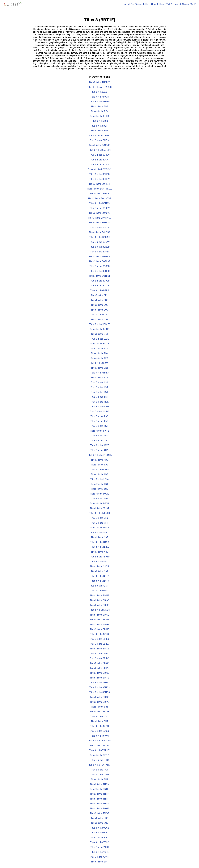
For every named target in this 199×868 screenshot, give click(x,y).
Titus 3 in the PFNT (99, 591)
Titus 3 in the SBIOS (99, 663)
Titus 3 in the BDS (100, 106)
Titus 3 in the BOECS (99, 165)
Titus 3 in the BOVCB (100, 281)
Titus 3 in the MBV (99, 499)
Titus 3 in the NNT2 (99, 576)
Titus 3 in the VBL (100, 837)
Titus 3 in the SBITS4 (100, 692)
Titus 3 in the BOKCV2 (99, 213)
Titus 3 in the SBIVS (100, 702)
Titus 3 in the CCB (99, 305)
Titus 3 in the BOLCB (100, 227)
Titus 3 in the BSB (99, 300)
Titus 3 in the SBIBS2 (99, 610)
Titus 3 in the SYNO (100, 736)
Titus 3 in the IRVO (99, 416)
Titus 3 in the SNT (99, 721)
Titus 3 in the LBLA (99, 479)
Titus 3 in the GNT (99, 368)
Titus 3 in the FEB (99, 358)
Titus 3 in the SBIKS (100, 649)
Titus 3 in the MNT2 (100, 528)
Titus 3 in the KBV (99, 460)
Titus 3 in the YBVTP (100, 857)
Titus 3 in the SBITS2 (100, 683)
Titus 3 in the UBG (99, 818)
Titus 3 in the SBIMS (100, 658)
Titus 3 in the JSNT (100, 445)
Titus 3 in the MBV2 (100, 503)
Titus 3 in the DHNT (99, 329)
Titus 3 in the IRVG (100, 392)
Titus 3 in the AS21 (99, 92)
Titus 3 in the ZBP (100, 862)
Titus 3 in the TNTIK (99, 784)
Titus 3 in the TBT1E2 (100, 750)
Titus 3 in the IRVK (100, 402)
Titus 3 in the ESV (100, 349)
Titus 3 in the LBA (100, 474)
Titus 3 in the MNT (99, 523)
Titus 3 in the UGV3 (100, 833)
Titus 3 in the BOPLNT (100, 261)
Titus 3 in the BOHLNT (100, 184)
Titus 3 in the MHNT (100, 508)
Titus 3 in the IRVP (99, 421)
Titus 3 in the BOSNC (99, 271)
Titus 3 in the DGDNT (99, 324)
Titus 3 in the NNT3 (99, 581)
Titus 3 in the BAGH (100, 97)
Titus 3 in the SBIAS (100, 600)
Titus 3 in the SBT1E (100, 712)
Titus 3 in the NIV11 (99, 566)
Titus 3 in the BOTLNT (100, 276)
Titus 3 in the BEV (100, 111)
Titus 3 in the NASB (100, 542)
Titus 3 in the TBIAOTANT (100, 741)
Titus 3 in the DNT (100, 334)
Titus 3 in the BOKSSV (100, 223)
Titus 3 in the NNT (100, 571)
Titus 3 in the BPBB (100, 290)
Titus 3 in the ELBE (100, 339)
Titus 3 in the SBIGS (100, 624)
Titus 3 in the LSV (100, 489)
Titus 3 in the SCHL (99, 716)
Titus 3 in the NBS (100, 552)
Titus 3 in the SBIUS (100, 697)
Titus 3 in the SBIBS (100, 605)
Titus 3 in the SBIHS (99, 629)
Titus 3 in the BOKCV (100, 208)
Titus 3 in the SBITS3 (100, 687)
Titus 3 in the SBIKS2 (99, 654)
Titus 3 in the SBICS (100, 615)
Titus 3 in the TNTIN (100, 794)
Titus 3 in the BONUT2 (99, 257)
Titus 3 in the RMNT (99, 595)
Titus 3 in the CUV (99, 310)
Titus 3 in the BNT (99, 131)
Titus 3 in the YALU (100, 847)
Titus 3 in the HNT (100, 378)
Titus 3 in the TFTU (100, 760)
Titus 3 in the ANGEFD (99, 82)
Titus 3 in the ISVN (99, 441)
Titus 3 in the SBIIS (99, 634)
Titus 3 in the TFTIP (100, 755)
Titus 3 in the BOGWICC (99, 169)
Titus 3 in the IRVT (99, 426)
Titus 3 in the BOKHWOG (100, 218)
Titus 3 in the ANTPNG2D (99, 87)
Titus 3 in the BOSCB (100, 266)
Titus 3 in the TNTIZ (99, 804)
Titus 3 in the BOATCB (100, 145)
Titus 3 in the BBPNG (99, 102)
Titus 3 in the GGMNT (99, 363)
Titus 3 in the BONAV (100, 242)
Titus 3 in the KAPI (99, 450)
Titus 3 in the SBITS (99, 678)
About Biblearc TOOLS (162, 4)
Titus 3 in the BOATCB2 (99, 150)
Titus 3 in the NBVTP (100, 557)
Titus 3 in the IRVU (100, 436)
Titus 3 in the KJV (100, 465)
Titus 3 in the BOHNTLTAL (99, 189)
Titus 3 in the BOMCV (100, 237)
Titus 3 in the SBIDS (99, 620)
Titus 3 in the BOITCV (100, 203)
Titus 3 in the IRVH (99, 397)
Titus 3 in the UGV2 (100, 828)
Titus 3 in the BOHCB (99, 174)
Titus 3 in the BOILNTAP (100, 198)
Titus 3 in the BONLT (99, 252)
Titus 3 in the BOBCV (100, 155)
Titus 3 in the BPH (99, 295)
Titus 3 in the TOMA (99, 808)
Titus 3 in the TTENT (100, 813)
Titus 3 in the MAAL (100, 494)
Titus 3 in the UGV (99, 823)
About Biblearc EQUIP (186, 4)
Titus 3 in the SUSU (99, 726)
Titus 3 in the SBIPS (99, 668)
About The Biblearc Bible (136, 4)
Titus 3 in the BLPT (100, 126)
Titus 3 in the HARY (99, 373)
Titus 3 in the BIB (100, 121)
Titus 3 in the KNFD (100, 470)
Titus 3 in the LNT (100, 484)
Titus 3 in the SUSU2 (100, 731)
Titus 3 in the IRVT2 (100, 431)
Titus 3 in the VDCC (100, 842)
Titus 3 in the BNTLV (99, 140)
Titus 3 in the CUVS (99, 315)
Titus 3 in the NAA (100, 537)
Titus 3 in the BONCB (99, 247)
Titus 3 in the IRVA (99, 382)
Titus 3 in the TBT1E (99, 746)
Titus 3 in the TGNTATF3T (100, 765)
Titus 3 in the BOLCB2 (99, 232)
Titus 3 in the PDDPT (100, 586)
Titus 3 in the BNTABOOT (99, 135)
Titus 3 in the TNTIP (100, 799)
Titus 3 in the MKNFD (100, 513)
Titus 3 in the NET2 (99, 562)
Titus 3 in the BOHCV (99, 179)
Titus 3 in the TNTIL (100, 789)
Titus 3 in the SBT (100, 707)
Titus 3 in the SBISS (100, 673)
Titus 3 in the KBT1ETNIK (99, 455)
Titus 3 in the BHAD (99, 116)
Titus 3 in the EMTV (99, 344)
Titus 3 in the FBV (100, 353)
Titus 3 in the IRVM (100, 407)
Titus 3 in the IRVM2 (99, 411)
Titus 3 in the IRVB (100, 387)
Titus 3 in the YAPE (99, 852)
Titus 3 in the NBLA (99, 547)
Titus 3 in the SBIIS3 (100, 644)
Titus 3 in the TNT (100, 779)
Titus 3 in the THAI (100, 770)
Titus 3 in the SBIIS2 (100, 639)
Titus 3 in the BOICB (99, 194)
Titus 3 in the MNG (100, 518)
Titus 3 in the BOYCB (99, 286)
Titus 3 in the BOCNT (100, 160)
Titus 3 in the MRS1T (99, 532)
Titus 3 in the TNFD (99, 775)
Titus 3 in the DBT (99, 319)
